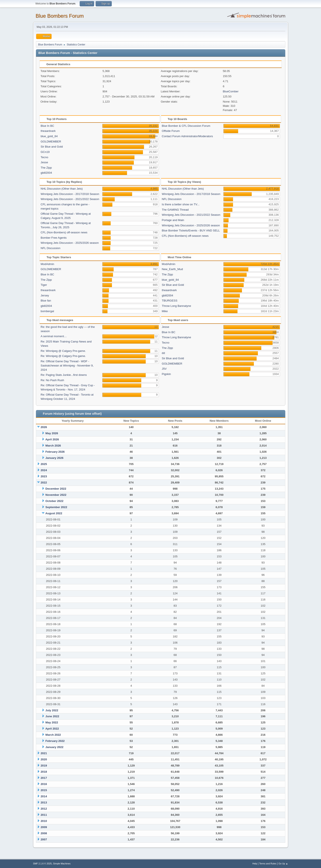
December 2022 (56, 489)
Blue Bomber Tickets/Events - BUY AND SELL (191, 230)
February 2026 (55, 452)
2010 (44, 821)
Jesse (44, 162)
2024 (44, 470)
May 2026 (52, 433)
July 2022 (52, 710)
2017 (44, 778)
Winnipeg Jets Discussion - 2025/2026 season (70, 243)
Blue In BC (47, 126)
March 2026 (53, 446)
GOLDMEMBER (51, 142)
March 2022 (53, 735)
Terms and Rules (268, 864)
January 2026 (54, 458)
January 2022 (54, 747)
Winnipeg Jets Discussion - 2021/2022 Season (70, 199)
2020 (44, 759)
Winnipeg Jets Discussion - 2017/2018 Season (70, 194)
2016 (44, 784)
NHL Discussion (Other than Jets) (62, 189)
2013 (44, 802)
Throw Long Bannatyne (177, 306)
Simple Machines (62, 864)
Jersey (45, 295)
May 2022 (52, 722)
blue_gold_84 (49, 136)
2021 (44, 753)
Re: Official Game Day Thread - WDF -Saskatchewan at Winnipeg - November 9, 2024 (67, 366)
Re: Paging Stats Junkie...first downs (64, 375)
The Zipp (46, 168)
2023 (44, 476)
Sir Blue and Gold (52, 147)
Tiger (44, 285)
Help (255, 864)
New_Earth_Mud (172, 269)
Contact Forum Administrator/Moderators (187, 136)
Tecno (44, 157)
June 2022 (52, 716)
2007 (44, 839)
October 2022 (54, 501)
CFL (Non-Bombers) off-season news (64, 232)
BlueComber (231, 91)
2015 (44, 790)
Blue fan (46, 301)
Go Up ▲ (283, 864)
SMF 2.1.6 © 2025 (42, 864)
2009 (44, 827)
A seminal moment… (54, 336)
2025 (44, 464)
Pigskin (166, 374)
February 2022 (55, 741)
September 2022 (56, 507)
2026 (44, 427)
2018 (44, 772)
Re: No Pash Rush (52, 380)
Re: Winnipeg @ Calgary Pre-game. (63, 351)
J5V (164, 369)
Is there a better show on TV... (181, 204)
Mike (165, 311)
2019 (44, 766)
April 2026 (52, 439)
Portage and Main (173, 220)
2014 (44, 796)
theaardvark (48, 131)
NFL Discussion (50, 248)
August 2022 (54, 513)
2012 (44, 809)
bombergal (47, 311)
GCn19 (45, 152)
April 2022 (52, 729)
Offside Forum (171, 131)
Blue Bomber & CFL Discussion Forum (186, 126)
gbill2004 (46, 173)
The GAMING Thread (175, 210)
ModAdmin (47, 264)
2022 (44, 483)
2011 (44, 815)
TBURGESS (170, 301)
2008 (44, 833)
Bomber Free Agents (54, 238)
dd (163, 353)
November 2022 (56, 495)
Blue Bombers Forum (60, 16)
